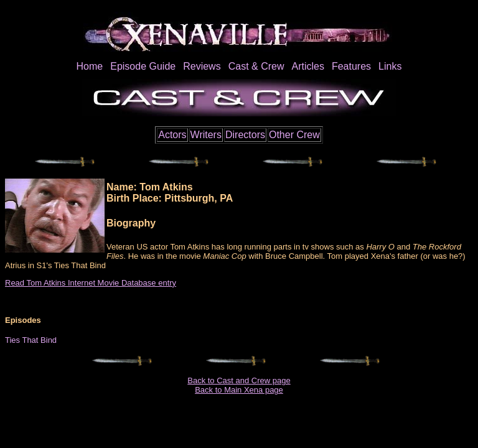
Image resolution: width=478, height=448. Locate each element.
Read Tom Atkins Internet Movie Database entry (91, 283)
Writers (206, 135)
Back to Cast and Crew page (239, 380)
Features (351, 66)
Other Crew (294, 135)
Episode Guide (143, 66)
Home (90, 66)
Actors (172, 135)
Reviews (202, 66)
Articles (307, 66)
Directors (245, 135)
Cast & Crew (256, 66)
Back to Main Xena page (239, 390)
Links (390, 66)
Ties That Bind (31, 340)
